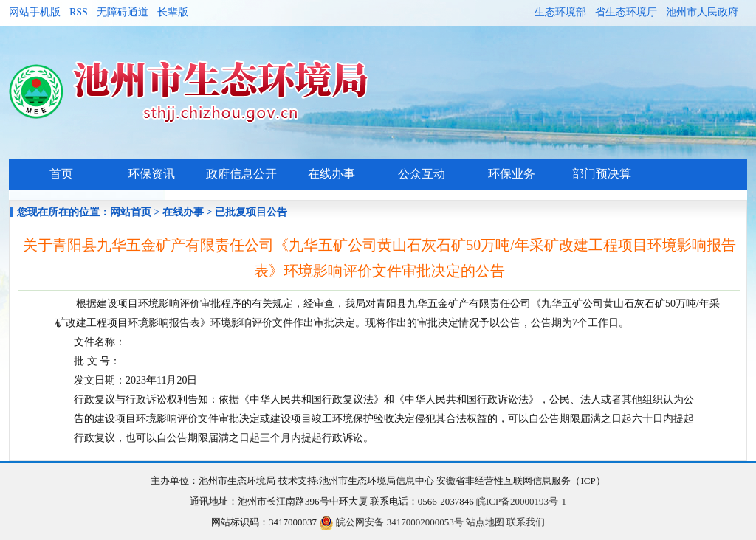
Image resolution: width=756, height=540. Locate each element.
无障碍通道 (123, 12)
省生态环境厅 (626, 12)
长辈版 (173, 12)
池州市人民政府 (702, 12)
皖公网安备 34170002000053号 (391, 522)
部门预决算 (602, 174)
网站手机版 (35, 12)
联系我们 (526, 522)
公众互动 (422, 174)
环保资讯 (151, 174)
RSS (79, 12)
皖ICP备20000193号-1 (521, 501)
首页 (61, 174)
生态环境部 (560, 12)
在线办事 (331, 174)
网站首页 (131, 212)
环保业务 (512, 174)
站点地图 (485, 522)
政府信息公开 (241, 174)
